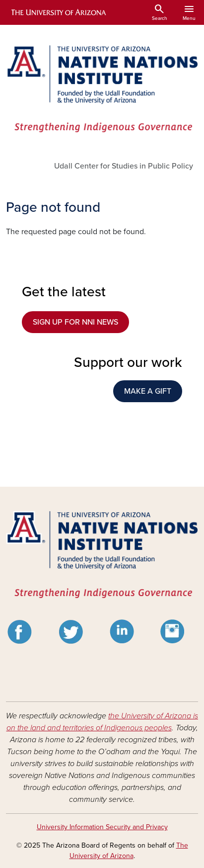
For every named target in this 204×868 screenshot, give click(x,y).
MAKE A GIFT (148, 391)
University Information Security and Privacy (102, 827)
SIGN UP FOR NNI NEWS (75, 322)
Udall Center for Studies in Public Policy (124, 166)
